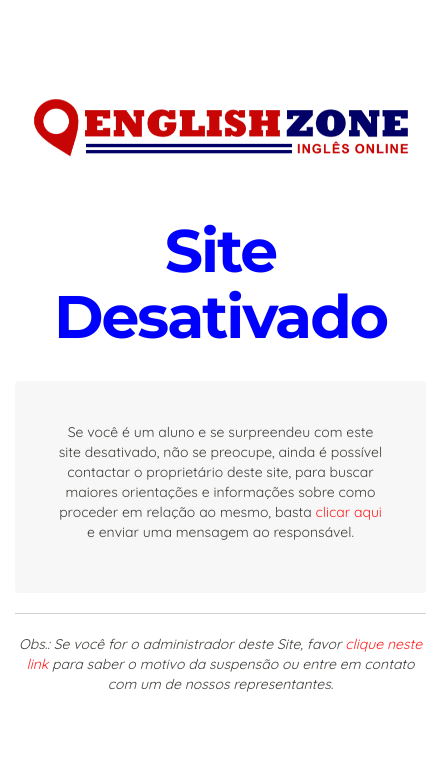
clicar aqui (349, 512)
